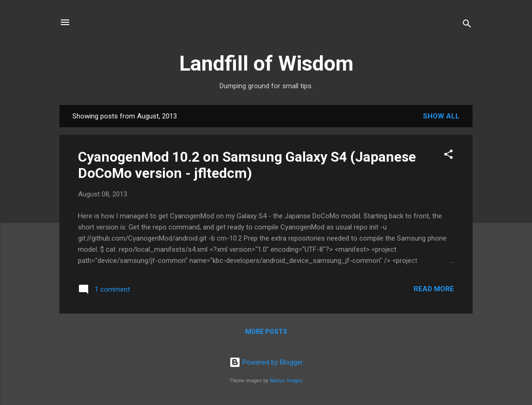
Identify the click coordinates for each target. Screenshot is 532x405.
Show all (441, 116)
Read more (434, 289)
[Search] (467, 25)
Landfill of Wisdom (266, 63)
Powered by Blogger (266, 362)
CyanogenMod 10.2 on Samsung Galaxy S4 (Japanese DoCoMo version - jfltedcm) (247, 165)
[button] (448, 156)
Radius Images (286, 381)
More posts (266, 332)
